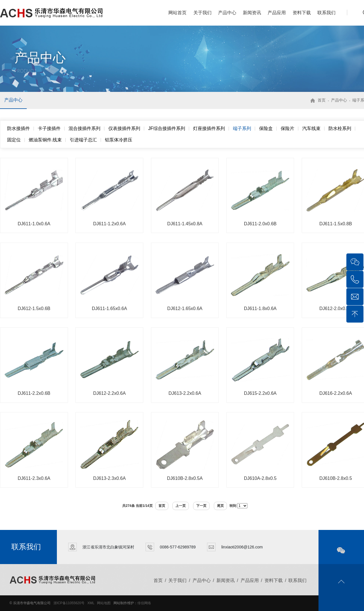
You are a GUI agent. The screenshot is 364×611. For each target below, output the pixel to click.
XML (91, 603)
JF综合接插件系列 (167, 128)
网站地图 (104, 603)
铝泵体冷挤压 (119, 140)
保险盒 (266, 128)
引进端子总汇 (83, 140)
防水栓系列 (340, 128)
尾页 (220, 506)
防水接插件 (18, 128)
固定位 (14, 140)
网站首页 (177, 13)
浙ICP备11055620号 (69, 603)
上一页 (181, 506)
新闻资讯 (252, 13)
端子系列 (242, 128)
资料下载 (302, 13)
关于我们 (202, 13)
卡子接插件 (49, 128)
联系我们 (326, 13)
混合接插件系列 (84, 128)
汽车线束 (311, 128)
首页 (322, 100)
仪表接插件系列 (124, 128)
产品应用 (277, 13)
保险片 (288, 128)
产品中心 (227, 13)
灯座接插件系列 (209, 128)
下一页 (201, 506)
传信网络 (144, 603)
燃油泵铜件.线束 (45, 140)
